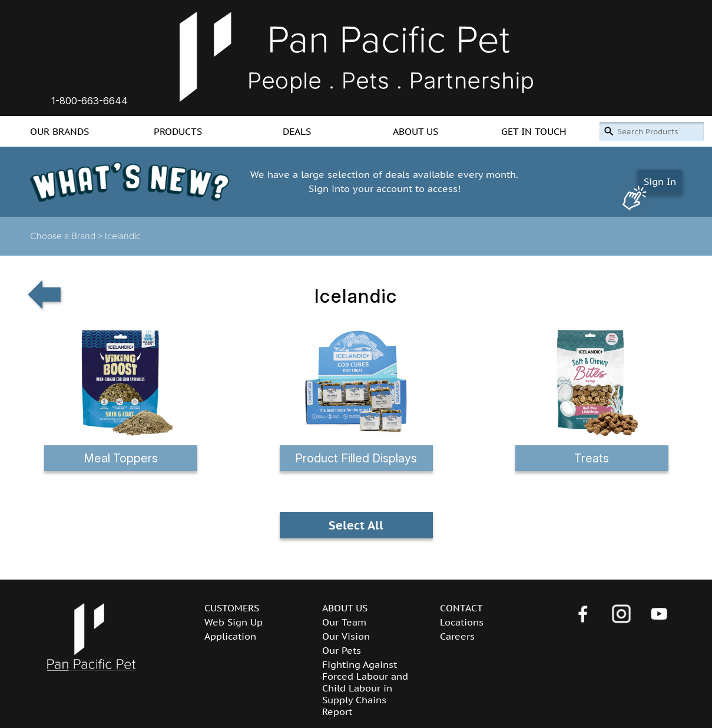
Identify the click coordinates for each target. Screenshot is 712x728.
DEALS (297, 131)
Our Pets (342, 650)
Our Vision (346, 636)
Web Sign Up (234, 622)
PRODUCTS (178, 131)
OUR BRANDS (59, 131)
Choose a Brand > (67, 236)
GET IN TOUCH (534, 131)
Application (230, 636)
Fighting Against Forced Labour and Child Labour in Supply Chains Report (365, 688)
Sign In (660, 181)
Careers (457, 636)
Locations (462, 622)
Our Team (344, 622)
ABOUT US (415, 131)
